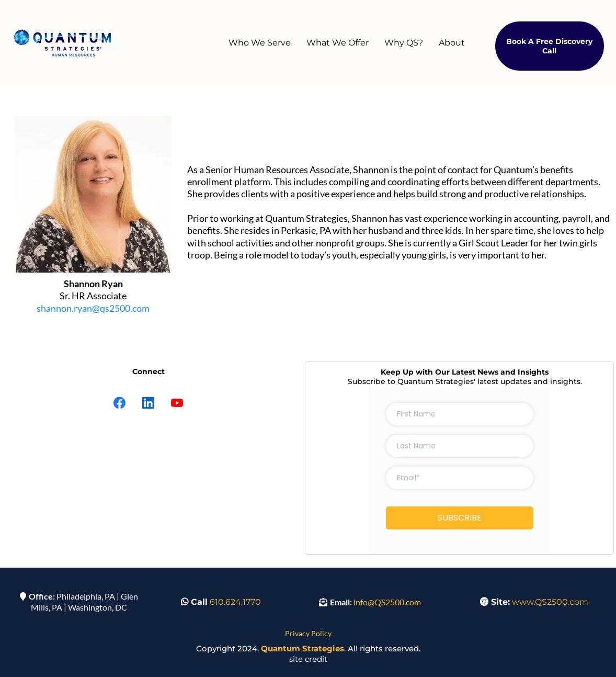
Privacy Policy (308, 633)
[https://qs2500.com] (63, 43)
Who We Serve (260, 43)
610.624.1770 (235, 602)
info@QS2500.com (387, 602)
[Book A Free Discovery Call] (550, 46)
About (452, 43)
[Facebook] (119, 403)
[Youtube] (177, 403)
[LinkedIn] (148, 403)
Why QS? (404, 43)
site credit (308, 659)
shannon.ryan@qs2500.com (93, 308)
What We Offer (338, 43)
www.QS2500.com (550, 602)
